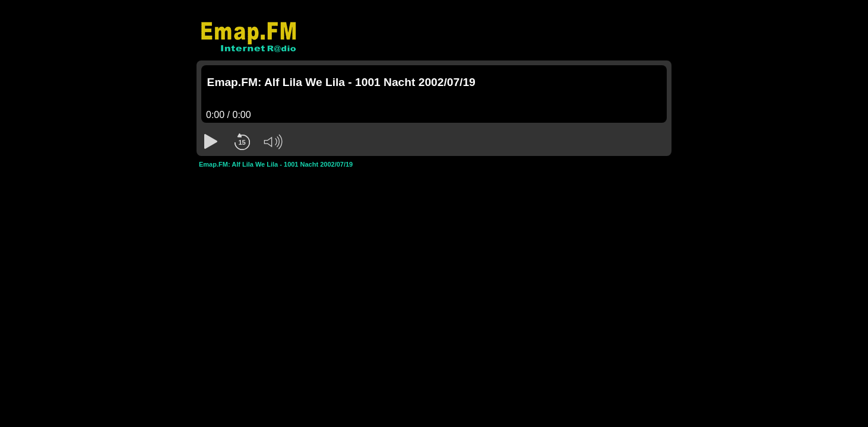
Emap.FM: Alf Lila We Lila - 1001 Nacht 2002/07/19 (276, 164)
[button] (211, 142)
